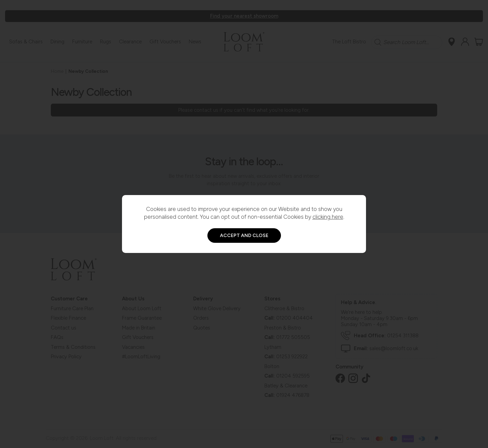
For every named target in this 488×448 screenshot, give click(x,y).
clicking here (328, 217)
